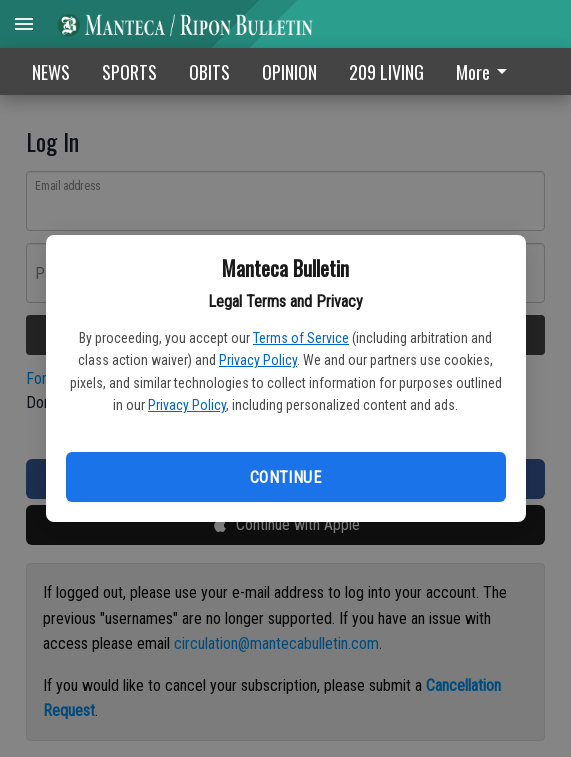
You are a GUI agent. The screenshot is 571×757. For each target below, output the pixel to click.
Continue (285, 477)
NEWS (51, 72)
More (485, 72)
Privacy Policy (258, 360)
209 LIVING (386, 72)
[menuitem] (487, 71)
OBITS (209, 72)
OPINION (289, 72)
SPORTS (129, 72)
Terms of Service (301, 338)
